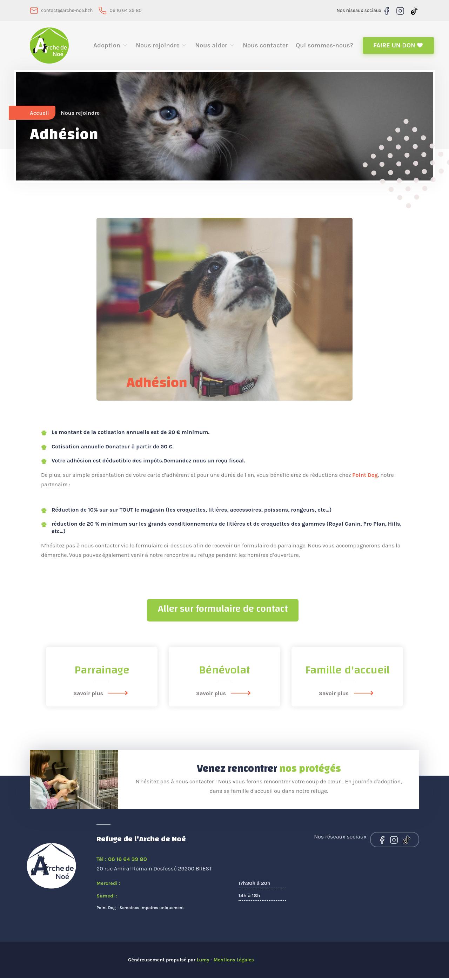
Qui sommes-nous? (324, 46)
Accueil (39, 115)
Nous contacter (265, 46)
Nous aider (215, 46)
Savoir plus (102, 695)
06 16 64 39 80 (127, 10)
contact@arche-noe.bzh (68, 10)
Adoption (111, 46)
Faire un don (398, 46)
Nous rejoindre (162, 46)
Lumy (203, 962)
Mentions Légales (234, 962)
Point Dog (365, 477)
